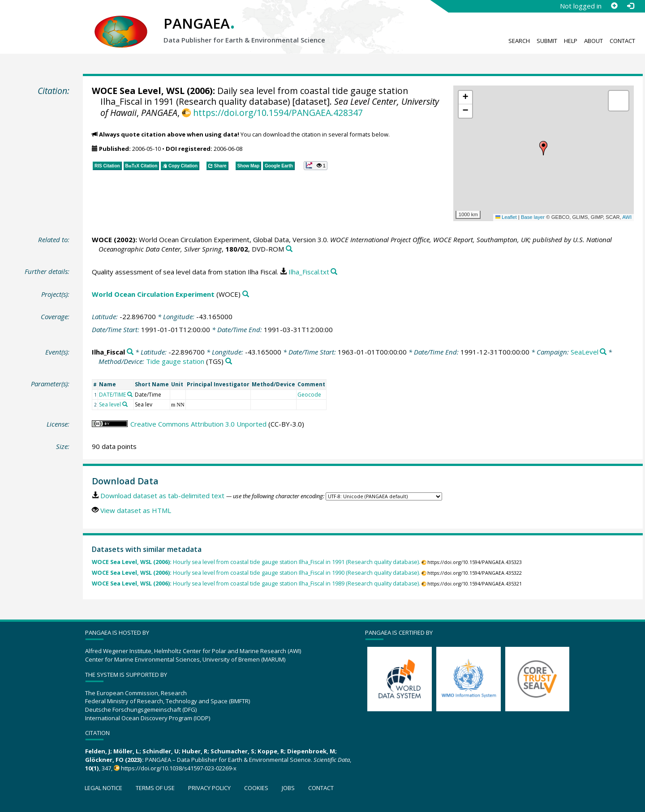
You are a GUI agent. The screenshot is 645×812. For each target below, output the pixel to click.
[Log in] (630, 6)
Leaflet (506, 217)
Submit (547, 41)
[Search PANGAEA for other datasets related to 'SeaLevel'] (603, 352)
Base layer (533, 217)
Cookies (256, 788)
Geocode (309, 395)
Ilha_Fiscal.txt (309, 272)
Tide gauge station (175, 361)
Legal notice (103, 788)
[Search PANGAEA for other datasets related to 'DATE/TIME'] (130, 394)
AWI (627, 217)
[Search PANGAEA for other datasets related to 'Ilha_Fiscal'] (130, 352)
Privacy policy (209, 788)
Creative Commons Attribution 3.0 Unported (198, 424)
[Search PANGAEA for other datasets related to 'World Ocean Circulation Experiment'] (246, 294)
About (593, 41)
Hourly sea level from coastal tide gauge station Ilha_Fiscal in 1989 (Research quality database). (256, 583)
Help (571, 41)
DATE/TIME (112, 395)
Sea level (110, 404)
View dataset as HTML (136, 510)
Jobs (288, 788)
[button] (543, 148)
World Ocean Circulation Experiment (153, 294)
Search (519, 41)
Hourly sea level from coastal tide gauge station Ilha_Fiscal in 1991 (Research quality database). (256, 562)
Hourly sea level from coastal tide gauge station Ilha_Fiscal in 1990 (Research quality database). (256, 573)
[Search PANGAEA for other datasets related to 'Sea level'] (125, 404)
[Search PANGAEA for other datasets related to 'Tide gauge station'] (229, 361)
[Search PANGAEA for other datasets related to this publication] (289, 249)
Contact (622, 41)
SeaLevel (585, 352)
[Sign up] (614, 6)
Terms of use (155, 788)
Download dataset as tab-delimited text (162, 496)
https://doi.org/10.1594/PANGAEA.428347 (278, 113)
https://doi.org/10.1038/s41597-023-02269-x (179, 768)
